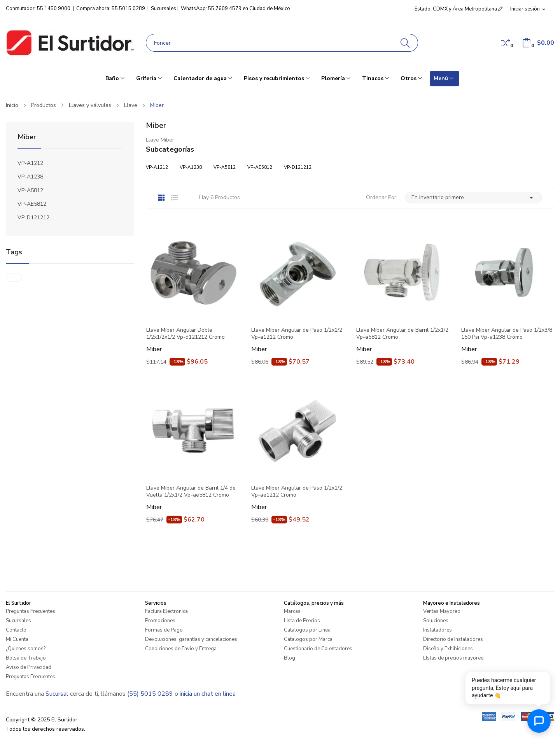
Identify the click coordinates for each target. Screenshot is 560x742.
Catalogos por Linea (307, 630)
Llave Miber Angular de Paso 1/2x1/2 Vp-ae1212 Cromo (297, 492)
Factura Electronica (166, 611)
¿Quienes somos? (26, 649)
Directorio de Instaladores (453, 639)
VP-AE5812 (32, 204)
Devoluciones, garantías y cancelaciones (191, 639)
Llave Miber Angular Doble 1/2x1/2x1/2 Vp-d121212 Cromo (185, 334)
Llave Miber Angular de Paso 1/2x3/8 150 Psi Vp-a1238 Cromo (507, 334)
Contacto (16, 630)
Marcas (292, 611)
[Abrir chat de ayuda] (539, 721)
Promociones (160, 621)
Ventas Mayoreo (442, 611)
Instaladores (437, 630)
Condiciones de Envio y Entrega (181, 649)
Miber (27, 137)
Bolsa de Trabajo (26, 658)
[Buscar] (405, 43)
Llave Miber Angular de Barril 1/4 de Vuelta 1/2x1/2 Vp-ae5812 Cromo (191, 492)
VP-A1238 (30, 177)
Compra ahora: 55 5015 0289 (111, 9)
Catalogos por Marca (308, 639)
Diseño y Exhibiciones (448, 649)
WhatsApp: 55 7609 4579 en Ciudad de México (235, 9)
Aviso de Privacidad (29, 667)
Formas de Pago (164, 630)
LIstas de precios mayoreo (453, 658)
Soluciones (436, 621)
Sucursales (164, 9)
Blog (290, 658)
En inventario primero (474, 198)
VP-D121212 (33, 218)
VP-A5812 (30, 190)
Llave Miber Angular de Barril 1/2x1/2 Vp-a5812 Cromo (402, 334)
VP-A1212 (30, 163)
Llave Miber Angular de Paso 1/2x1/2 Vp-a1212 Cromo (297, 334)
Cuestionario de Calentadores (318, 649)
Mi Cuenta (17, 639)
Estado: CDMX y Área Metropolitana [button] (458, 9)
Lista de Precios (302, 621)
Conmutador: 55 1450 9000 (38, 9)
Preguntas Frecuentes (31, 611)
